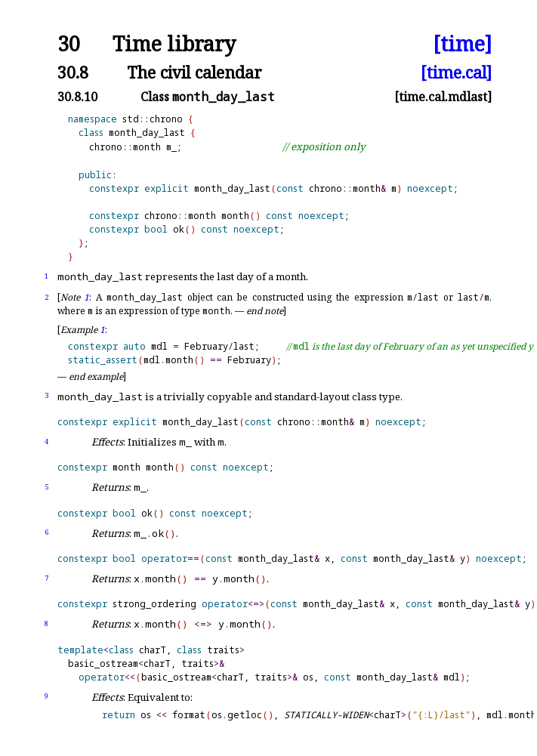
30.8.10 (77, 97)
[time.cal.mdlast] (443, 97)
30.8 (73, 72)
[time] (462, 44)
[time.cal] (456, 72)
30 (69, 44)
